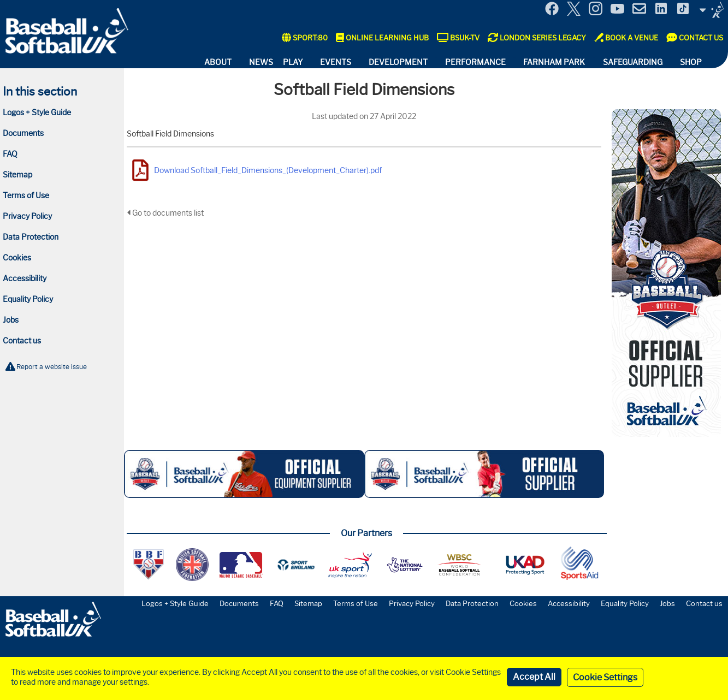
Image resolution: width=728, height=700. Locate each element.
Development (398, 62)
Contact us (22, 341)
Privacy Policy (27, 216)
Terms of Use (26, 195)
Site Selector (712, 10)
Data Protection (31, 237)
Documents (23, 133)
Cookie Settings (605, 677)
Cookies (17, 258)
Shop (691, 62)
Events (336, 62)
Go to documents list (165, 213)
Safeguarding (633, 62)
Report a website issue (52, 367)
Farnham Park (554, 62)
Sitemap (17, 175)
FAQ (10, 154)
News (261, 62)
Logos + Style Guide (37, 112)
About (218, 62)
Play (293, 62)
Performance (475, 62)
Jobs (11, 320)
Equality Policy (28, 299)
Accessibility (25, 278)
